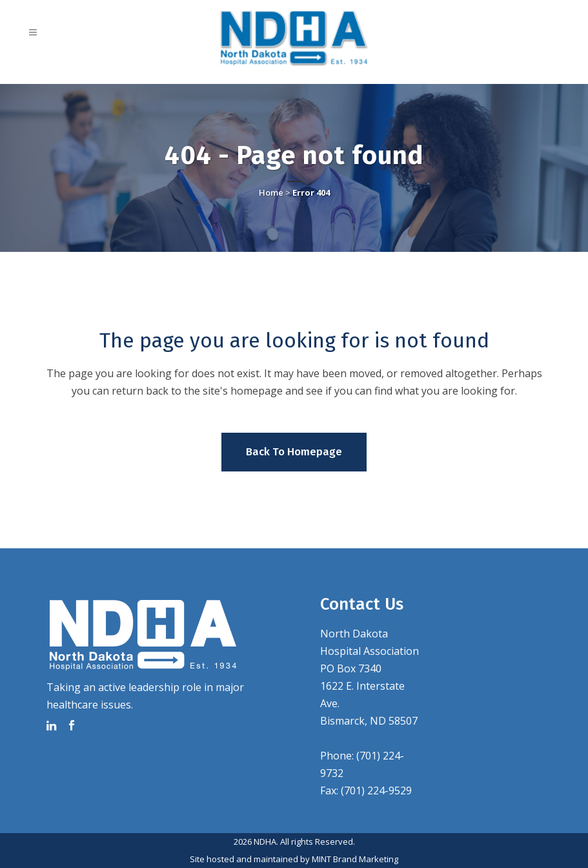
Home (271, 192)
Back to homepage (294, 452)
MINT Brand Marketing (355, 859)
